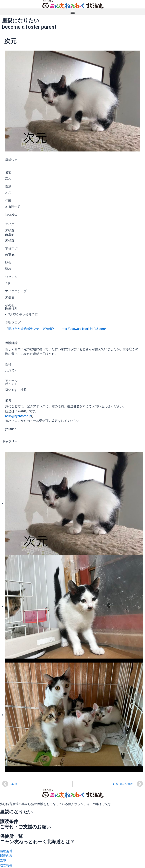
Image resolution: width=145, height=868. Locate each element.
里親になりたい (16, 812)
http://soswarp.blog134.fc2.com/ (84, 329)
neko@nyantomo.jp (18, 416)
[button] (72, 12)
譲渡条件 (9, 821)
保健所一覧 (11, 836)
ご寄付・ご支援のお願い (25, 827)
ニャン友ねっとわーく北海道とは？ (37, 842)
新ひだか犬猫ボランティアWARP (31, 329)
